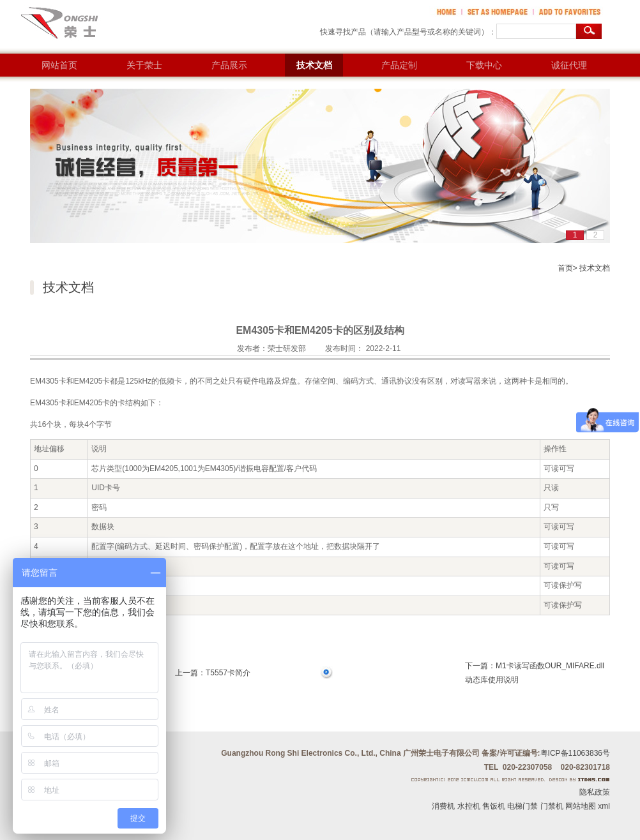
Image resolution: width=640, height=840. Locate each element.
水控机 (469, 806)
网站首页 (59, 65)
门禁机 (552, 806)
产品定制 (399, 65)
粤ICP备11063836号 (575, 753)
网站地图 (581, 806)
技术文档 (314, 65)
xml (604, 806)
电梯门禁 (522, 806)
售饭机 (494, 806)
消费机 (443, 806)
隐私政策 (595, 792)
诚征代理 (569, 65)
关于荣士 (144, 65)
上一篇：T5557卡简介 (213, 673)
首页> (568, 268)
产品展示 (229, 65)
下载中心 (484, 65)
